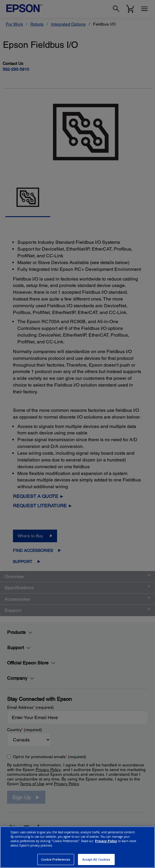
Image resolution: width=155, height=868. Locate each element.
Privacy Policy (106, 841)
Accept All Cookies (96, 859)
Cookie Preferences (56, 859)
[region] (77, 847)
